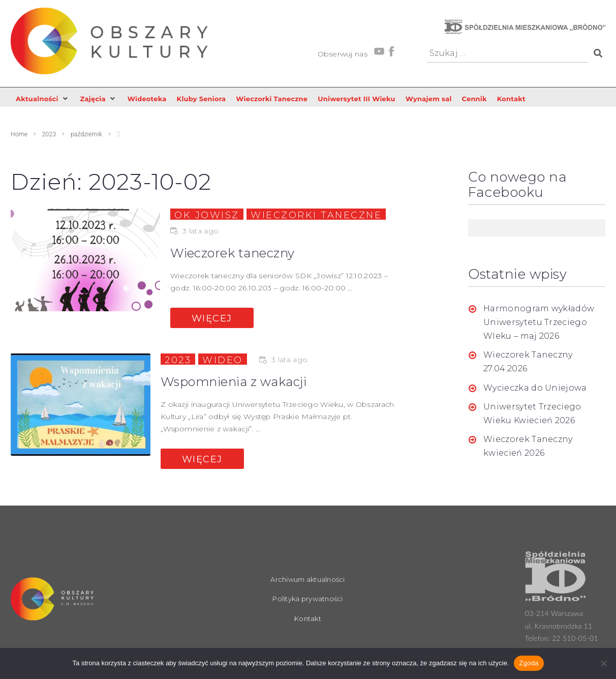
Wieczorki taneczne (316, 216)
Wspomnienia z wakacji (241, 382)
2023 (49, 135)
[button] (44, 99)
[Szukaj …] (508, 54)
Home (19, 135)
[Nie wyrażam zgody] (603, 663)
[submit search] (597, 53)
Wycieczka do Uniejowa (535, 388)
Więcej (212, 319)
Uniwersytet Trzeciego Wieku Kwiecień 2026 (532, 415)
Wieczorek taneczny (239, 254)
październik (87, 135)
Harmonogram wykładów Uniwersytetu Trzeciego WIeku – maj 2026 (539, 323)
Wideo (223, 361)
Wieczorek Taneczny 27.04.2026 (528, 363)
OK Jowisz (207, 216)
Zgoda (529, 663)
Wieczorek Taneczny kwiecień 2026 (528, 447)
